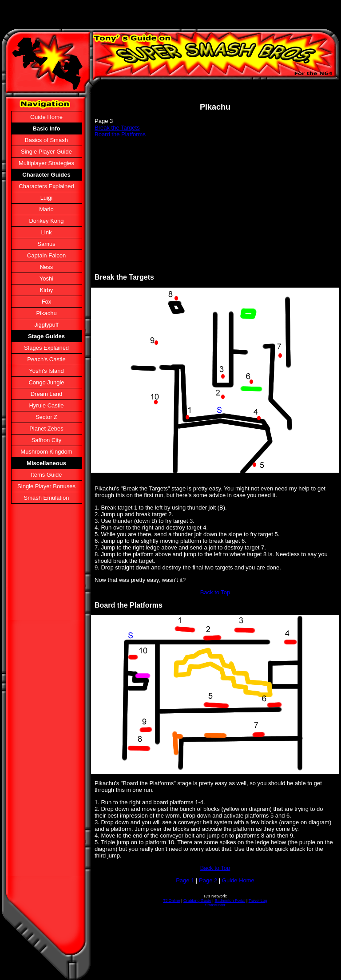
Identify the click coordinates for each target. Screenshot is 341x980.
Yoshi (46, 279)
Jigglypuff (46, 325)
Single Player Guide (46, 152)
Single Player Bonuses (46, 486)
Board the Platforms (120, 134)
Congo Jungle (46, 382)
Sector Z (46, 417)
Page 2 (209, 880)
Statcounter (215, 905)
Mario (46, 209)
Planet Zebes (46, 429)
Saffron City (47, 440)
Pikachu (46, 313)
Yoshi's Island (46, 371)
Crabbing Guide (197, 901)
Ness (47, 267)
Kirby (47, 290)
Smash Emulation (47, 498)
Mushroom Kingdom (46, 452)
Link (47, 232)
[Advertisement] (215, 205)
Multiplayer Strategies (46, 163)
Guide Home (46, 117)
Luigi (46, 198)
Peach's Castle (46, 359)
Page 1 (185, 880)
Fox (47, 302)
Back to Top (215, 592)
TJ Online (172, 901)
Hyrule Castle (46, 405)
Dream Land (47, 394)
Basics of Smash (46, 140)
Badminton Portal (230, 901)
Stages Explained (46, 348)
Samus (46, 244)
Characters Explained (46, 186)
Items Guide (46, 475)
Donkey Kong (46, 221)
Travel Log (258, 901)
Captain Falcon (46, 255)
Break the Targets (117, 128)
